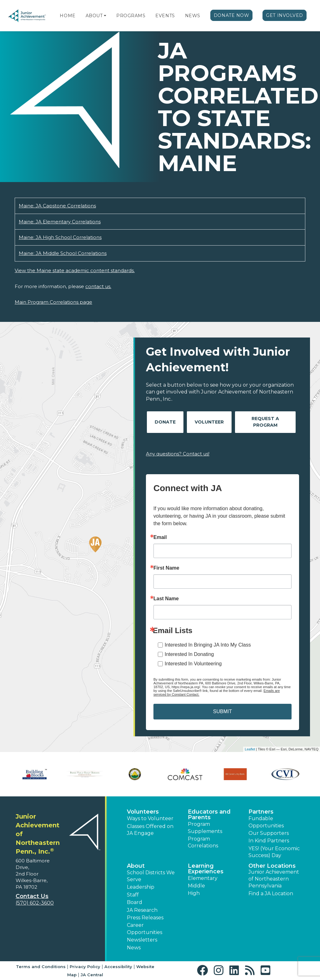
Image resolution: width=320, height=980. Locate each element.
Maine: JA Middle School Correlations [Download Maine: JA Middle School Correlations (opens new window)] (63, 253)
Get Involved (285, 15)
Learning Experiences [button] (206, 869)
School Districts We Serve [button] (151, 876)
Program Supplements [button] (205, 828)
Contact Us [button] (32, 896)
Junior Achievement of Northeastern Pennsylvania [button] (274, 879)
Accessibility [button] (118, 967)
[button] (105, 16)
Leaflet (250, 749)
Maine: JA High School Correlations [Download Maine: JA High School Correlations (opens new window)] (60, 237)
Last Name (166, 599)
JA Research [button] (142, 910)
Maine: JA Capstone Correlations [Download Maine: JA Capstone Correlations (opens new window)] (57, 206)
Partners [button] (261, 812)
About (94, 16)
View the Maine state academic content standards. (75, 270)
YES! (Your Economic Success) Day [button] (274, 852)
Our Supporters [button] (269, 833)
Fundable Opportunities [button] (266, 822)
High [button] (194, 893)
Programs (131, 16)
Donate (165, 422)
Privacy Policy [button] (85, 967)
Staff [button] (133, 895)
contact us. (98, 286)
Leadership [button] (141, 887)
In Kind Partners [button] (269, 841)
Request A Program (265, 422)
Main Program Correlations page (53, 302)
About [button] (136, 866)
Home (67, 16)
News (193, 16)
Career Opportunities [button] (145, 929)
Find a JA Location (271, 894)
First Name (166, 568)
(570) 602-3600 (35, 903)
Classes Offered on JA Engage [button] (150, 830)
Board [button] (135, 902)
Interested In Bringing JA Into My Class (208, 645)
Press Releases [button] (145, 918)
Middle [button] (196, 886)
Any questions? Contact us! (178, 454)
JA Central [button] (92, 975)
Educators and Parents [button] (209, 815)
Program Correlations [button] (203, 842)
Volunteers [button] (143, 812)
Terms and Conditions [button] (41, 967)
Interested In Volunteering (193, 664)
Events (165, 16)
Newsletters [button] (142, 940)
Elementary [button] (203, 878)
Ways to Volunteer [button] (150, 818)
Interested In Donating (189, 654)
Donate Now (232, 15)
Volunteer (209, 422)
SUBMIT (222, 711)
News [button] (134, 948)
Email (160, 537)
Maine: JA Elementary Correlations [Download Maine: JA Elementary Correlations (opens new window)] (60, 222)
